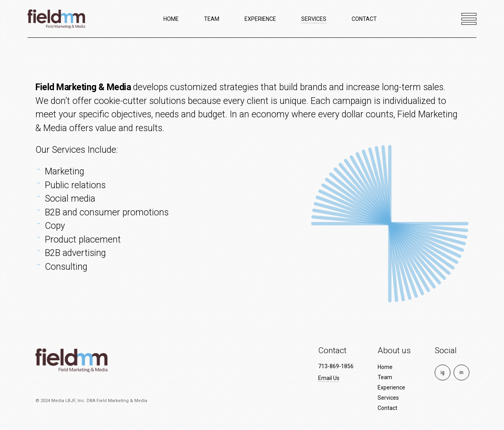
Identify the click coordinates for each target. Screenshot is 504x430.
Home (385, 367)
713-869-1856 (336, 366)
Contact (387, 408)
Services (388, 398)
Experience (391, 387)
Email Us (329, 378)
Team (385, 377)
